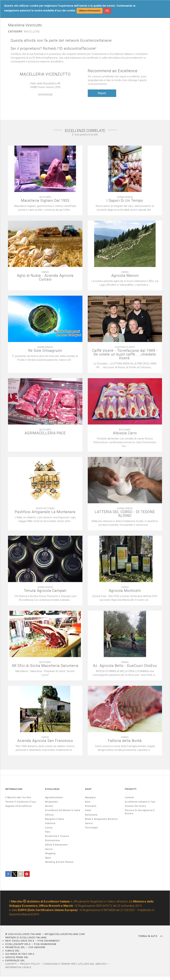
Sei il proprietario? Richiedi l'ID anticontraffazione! (53, 49)
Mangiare (90, 798)
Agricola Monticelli (125, 591)
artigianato (52, 802)
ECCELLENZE (52, 789)
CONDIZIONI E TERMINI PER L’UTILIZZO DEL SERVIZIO (75, 964)
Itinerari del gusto (135, 806)
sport (48, 858)
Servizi (89, 823)
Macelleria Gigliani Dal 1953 (45, 201)
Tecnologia (91, 828)
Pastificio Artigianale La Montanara (45, 512)
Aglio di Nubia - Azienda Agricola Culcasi (45, 277)
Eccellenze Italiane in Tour (140, 802)
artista (49, 806)
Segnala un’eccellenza (18, 806)
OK (107, 11)
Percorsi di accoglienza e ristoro (140, 812)
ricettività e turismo (57, 836)
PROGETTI (131, 789)
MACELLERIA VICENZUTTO (45, 74)
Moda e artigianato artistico (101, 819)
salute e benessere (56, 845)
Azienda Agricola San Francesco (45, 741)
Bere (88, 802)
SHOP (88, 789)
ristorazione (52, 840)
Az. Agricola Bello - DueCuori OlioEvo (125, 666)
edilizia (49, 815)
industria (50, 823)
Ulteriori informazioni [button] (90, 11)
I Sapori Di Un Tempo (125, 201)
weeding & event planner (59, 862)
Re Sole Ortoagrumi (45, 351)
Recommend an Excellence (113, 71)
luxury (49, 828)
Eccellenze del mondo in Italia (63, 810)
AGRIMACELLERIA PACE (45, 433)
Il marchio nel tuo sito (18, 798)
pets (48, 832)
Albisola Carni (125, 433)
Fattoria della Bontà (125, 741)
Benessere (91, 815)
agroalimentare (54, 798)
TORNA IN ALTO (151, 936)
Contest (129, 798)
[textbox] (45, 673)
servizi (49, 849)
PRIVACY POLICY (30, 964)
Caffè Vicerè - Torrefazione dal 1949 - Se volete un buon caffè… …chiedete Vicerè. (125, 354)
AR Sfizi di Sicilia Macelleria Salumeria (45, 666)
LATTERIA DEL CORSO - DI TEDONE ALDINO (125, 514)
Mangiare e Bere (55, 819)
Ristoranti (91, 806)
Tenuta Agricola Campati (45, 591)
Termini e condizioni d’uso (21, 802)
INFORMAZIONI (14, 789)
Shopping (50, 853)
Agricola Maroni (125, 276)
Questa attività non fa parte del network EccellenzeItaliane (61, 41)
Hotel (88, 810)
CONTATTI (11, 964)
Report (102, 93)
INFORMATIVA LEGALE (18, 967)
